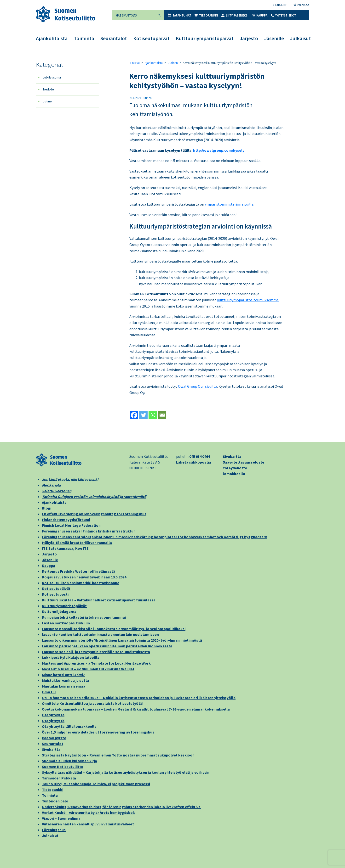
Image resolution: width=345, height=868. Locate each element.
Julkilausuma (52, 77)
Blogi (47, 508)
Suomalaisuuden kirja (69, 761)
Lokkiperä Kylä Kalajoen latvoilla (71, 657)
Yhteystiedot (283, 15)
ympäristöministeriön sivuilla (229, 204)
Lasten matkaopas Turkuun (66, 623)
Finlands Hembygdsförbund (66, 520)
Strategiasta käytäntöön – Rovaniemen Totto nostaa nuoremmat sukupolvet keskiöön (118, 755)
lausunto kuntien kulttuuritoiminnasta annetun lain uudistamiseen (100, 634)
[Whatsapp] (153, 415)
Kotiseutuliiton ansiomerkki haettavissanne (81, 583)
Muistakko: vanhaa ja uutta (66, 680)
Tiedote (48, 89)
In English (279, 5)
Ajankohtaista (52, 38)
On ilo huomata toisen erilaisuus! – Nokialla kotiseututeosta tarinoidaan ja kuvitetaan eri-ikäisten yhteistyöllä (139, 698)
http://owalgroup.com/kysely (219, 150)
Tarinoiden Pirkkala (59, 778)
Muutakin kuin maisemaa (64, 686)
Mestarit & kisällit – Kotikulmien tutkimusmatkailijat (88, 669)
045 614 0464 (200, 456)
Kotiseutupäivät (151, 38)
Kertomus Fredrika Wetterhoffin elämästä (79, 571)
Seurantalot (114, 38)
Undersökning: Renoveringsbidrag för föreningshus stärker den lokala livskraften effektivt (121, 807)
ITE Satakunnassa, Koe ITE (65, 548)
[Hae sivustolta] (133, 15)
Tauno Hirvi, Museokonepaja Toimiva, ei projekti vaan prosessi (96, 784)
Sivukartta (232, 456)
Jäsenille (274, 38)
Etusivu (135, 63)
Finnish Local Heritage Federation (71, 525)
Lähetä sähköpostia (194, 462)
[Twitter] (143, 415)
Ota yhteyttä (53, 715)
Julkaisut (301, 38)
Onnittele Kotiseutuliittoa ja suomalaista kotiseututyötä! (93, 703)
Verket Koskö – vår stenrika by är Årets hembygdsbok (88, 812)
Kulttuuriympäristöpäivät (205, 38)
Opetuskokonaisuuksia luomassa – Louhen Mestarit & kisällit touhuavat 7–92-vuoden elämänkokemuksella (136, 709)
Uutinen (48, 101)
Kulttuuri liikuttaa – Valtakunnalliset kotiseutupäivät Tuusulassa (99, 600)
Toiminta (84, 38)
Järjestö (249, 38)
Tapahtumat (180, 15)
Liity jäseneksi (235, 15)
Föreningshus (54, 830)
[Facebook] (134, 415)
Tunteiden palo (55, 801)
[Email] (162, 415)
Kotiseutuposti (55, 594)
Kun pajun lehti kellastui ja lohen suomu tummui (84, 617)
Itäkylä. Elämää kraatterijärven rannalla (77, 543)
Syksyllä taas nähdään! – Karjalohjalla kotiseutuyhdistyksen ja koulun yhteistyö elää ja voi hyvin (126, 772)
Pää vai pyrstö (54, 738)
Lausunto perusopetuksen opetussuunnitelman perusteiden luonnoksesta (107, 646)
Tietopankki (206, 15)
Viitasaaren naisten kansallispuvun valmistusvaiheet (88, 824)
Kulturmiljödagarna (59, 611)
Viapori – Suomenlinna (61, 818)
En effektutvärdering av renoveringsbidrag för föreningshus (94, 514)
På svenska (301, 5)
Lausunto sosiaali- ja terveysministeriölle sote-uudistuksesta (96, 652)
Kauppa (260, 15)
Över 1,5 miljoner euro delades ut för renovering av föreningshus (98, 732)
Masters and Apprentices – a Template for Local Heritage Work (96, 663)
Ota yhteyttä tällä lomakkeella (69, 726)
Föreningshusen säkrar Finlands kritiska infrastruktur (89, 531)
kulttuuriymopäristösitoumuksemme (248, 300)
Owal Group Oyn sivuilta (198, 386)
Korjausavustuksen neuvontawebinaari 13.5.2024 (84, 577)
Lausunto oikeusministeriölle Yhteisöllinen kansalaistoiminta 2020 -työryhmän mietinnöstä (122, 640)
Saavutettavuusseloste (244, 462)
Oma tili (49, 692)
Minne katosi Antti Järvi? (63, 675)
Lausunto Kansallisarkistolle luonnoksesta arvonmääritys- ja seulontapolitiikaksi (114, 629)
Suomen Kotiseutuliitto (63, 767)
